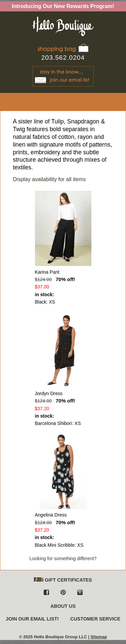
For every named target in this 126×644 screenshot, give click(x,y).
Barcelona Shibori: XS (58, 423)
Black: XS (45, 302)
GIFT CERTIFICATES (63, 580)
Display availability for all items (49, 179)
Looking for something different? (63, 558)
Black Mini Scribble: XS (59, 545)
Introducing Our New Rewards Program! (63, 6)
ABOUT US (63, 606)
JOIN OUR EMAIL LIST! (32, 619)
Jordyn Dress (49, 393)
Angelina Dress (51, 515)
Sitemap (99, 637)
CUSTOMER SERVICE (95, 619)
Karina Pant (47, 272)
